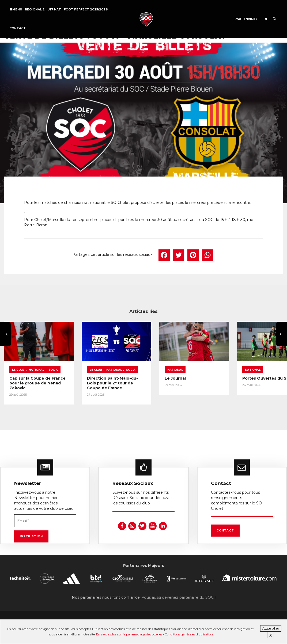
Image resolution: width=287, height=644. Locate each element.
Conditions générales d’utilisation (189, 634)
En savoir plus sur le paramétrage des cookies (129, 634)
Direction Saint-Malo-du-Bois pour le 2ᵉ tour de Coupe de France (107, 380)
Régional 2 (35, 9)
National (36, 367)
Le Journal (163, 375)
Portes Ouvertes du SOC (250, 375)
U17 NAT (54, 9)
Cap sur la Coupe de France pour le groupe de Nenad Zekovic (35, 380)
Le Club (18, 367)
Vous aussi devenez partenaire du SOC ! (179, 593)
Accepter (271, 628)
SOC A (53, 367)
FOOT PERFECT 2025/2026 (86, 9)
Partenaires (246, 19)
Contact (18, 28)
